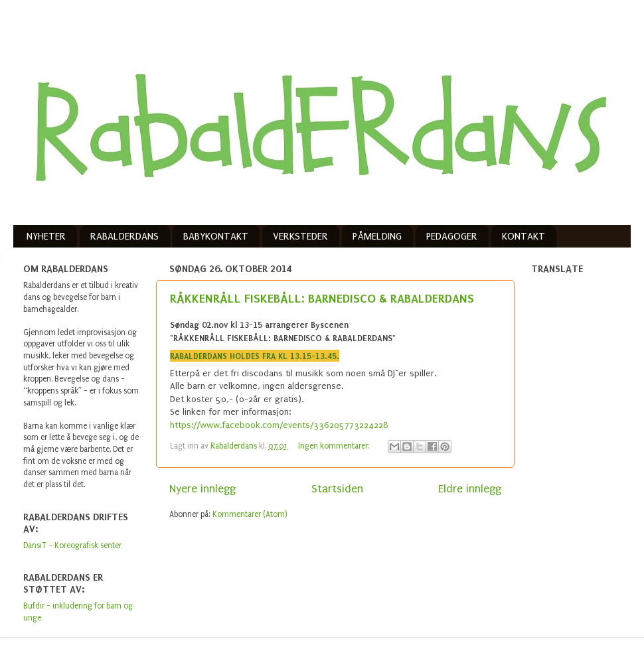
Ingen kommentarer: (335, 446)
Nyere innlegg (202, 489)
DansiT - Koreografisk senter (72, 545)
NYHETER (46, 236)
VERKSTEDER (300, 236)
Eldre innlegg (470, 489)
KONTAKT (523, 236)
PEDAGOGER (452, 236)
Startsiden (337, 489)
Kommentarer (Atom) (250, 514)
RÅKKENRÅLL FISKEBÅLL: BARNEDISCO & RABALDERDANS (322, 298)
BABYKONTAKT (216, 236)
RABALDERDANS (124, 236)
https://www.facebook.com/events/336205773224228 (279, 425)
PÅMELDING (377, 236)
